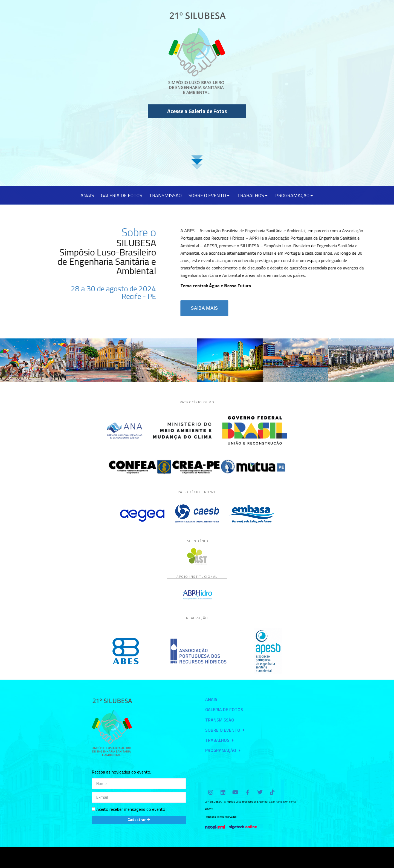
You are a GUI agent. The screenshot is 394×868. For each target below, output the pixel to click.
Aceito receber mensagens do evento (131, 809)
